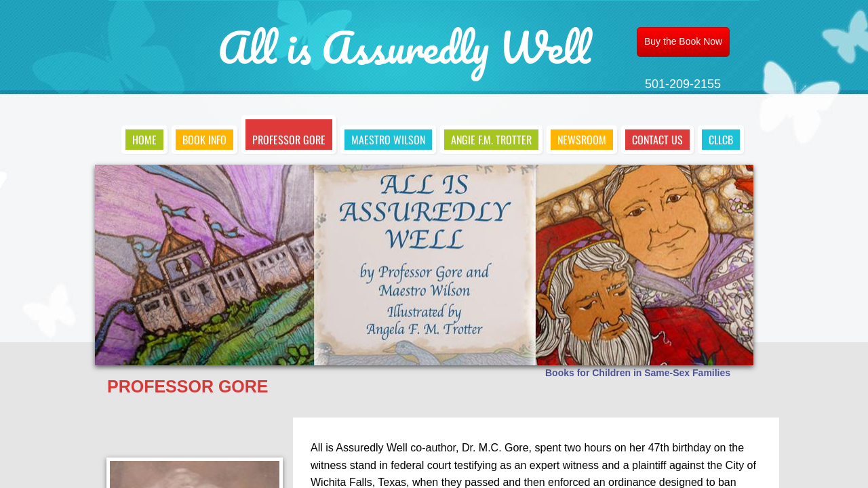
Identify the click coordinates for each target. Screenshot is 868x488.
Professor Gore (289, 140)
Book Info (204, 140)
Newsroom (582, 140)
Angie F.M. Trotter (491, 140)
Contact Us (657, 140)
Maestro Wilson (388, 140)
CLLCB (721, 140)
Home (144, 140)
